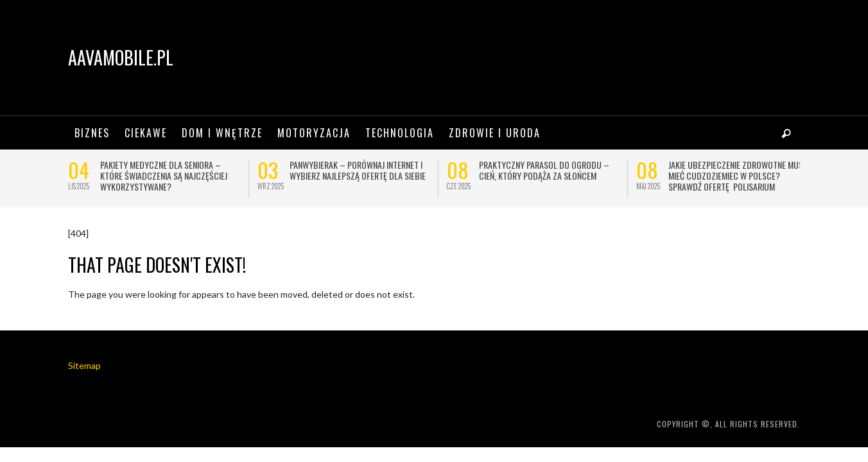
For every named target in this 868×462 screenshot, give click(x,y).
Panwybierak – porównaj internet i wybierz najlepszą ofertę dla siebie (358, 170)
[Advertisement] (566, 58)
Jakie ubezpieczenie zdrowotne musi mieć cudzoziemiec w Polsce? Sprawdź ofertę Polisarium (737, 175)
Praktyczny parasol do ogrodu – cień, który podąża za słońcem (544, 170)
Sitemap (84, 365)
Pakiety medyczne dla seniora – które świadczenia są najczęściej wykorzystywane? (164, 175)
